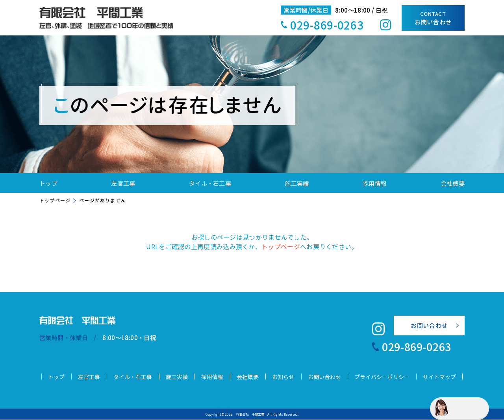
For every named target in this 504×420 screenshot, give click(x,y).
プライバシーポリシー (382, 377)
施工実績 (297, 183)
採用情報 (375, 183)
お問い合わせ (433, 18)
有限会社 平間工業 (250, 414)
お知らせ (283, 377)
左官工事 (123, 183)
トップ (48, 183)
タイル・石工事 (210, 183)
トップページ (55, 200)
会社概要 (453, 183)
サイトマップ (439, 377)
